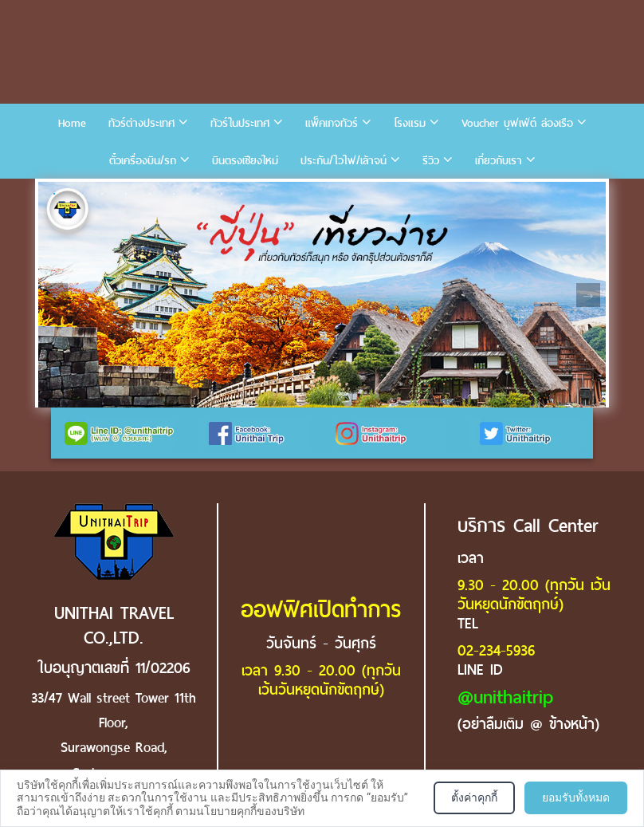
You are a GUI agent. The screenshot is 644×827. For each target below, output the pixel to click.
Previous (56, 295)
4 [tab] (126, 194)
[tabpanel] (322, 295)
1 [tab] (54, 194)
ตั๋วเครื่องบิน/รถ (143, 161)
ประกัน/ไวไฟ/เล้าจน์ (344, 161)
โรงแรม (410, 123)
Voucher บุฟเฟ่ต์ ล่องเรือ (517, 123)
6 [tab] (174, 194)
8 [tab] (222, 194)
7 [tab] (198, 194)
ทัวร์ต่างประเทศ (141, 123)
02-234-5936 (496, 650)
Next (588, 295)
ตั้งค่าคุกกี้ (474, 797)
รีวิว (431, 161)
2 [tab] (78, 194)
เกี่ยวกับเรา (499, 161)
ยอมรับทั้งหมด (576, 797)
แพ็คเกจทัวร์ (332, 123)
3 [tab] (102, 194)
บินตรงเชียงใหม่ (245, 161)
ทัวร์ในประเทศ (240, 123)
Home (72, 123)
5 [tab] (150, 194)
